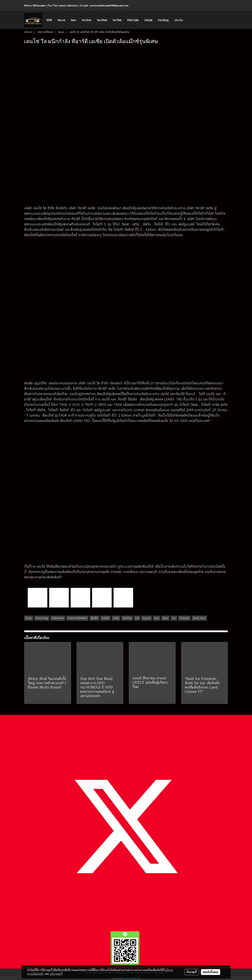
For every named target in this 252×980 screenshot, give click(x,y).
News (74, 20)
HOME (49, 20)
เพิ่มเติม (179, 20)
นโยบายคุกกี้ (56, 974)
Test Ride (117, 20)
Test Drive (87, 20)
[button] (189, 20)
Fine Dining (163, 20)
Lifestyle (148, 20)
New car (62, 20)
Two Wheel (102, 20)
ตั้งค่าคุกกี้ (192, 972)
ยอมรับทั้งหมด (211, 972)
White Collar (133, 20)
